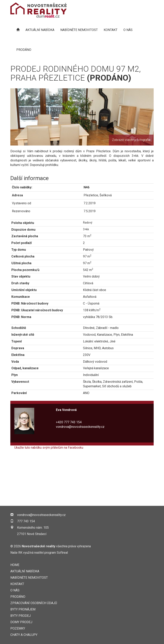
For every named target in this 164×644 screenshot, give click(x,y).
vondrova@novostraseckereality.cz (80, 427)
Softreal (62, 553)
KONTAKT (111, 30)
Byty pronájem (23, 609)
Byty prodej (20, 616)
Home (15, 565)
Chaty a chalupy (24, 635)
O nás (128, 30)
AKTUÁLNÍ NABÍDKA (40, 30)
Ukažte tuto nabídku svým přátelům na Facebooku (49, 448)
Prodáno (24, 50)
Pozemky (18, 628)
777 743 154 (26, 521)
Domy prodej (21, 622)
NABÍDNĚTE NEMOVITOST (79, 30)
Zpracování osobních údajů (34, 603)
